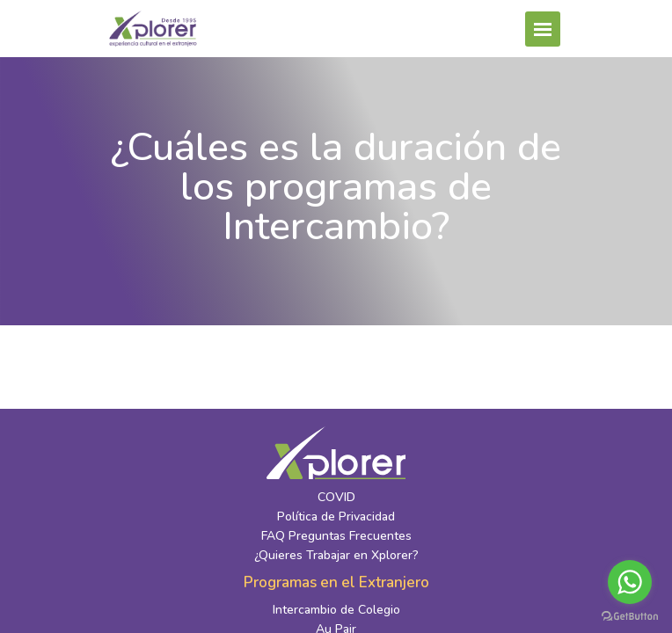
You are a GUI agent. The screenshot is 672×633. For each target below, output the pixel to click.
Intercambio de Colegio (336, 610)
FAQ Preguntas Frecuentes (336, 536)
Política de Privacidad (336, 517)
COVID (336, 497)
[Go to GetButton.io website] (630, 615)
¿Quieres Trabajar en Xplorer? (336, 555)
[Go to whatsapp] (630, 582)
